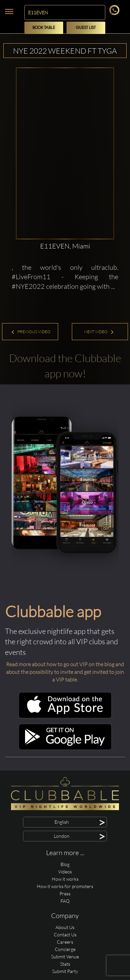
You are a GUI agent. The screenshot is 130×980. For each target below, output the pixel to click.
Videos (65, 872)
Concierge (65, 949)
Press (65, 894)
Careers (65, 942)
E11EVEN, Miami (65, 246)
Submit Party (65, 971)
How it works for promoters (65, 886)
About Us (65, 927)
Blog (65, 864)
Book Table (44, 28)
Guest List (86, 28)
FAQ (65, 901)
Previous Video (31, 332)
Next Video (99, 332)
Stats (65, 964)
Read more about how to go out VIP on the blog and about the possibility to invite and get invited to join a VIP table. (65, 672)
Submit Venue (65, 957)
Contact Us (65, 935)
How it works (65, 879)
